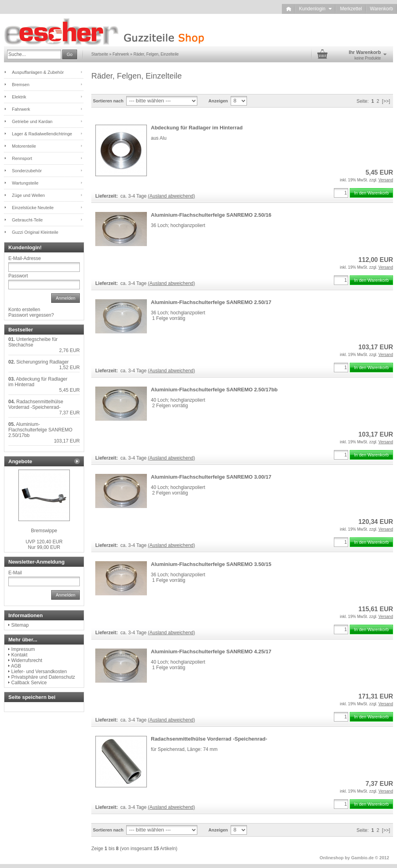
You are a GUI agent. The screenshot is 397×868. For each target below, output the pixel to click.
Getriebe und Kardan (32, 121)
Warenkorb (382, 9)
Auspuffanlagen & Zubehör (38, 72)
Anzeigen (218, 101)
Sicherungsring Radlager (42, 362)
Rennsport (22, 158)
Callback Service (29, 683)
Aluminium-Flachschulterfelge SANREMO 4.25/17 (211, 651)
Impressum (23, 649)
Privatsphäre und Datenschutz (43, 677)
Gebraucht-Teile (27, 220)
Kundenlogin (315, 9)
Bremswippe (44, 531)
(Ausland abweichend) (172, 196)
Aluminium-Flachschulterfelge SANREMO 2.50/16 (211, 215)
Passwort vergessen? (31, 315)
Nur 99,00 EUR (44, 545)
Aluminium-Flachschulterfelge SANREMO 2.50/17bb (214, 390)
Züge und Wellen (28, 195)
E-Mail (15, 573)
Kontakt (19, 655)
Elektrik (19, 97)
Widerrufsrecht (27, 660)
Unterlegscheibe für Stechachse (33, 342)
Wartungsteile (25, 183)
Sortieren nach (108, 101)
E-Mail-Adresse (25, 258)
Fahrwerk (21, 109)
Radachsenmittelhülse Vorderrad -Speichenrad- (209, 739)
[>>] (386, 101)
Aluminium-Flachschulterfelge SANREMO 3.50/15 (211, 564)
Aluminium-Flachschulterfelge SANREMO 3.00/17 (211, 477)
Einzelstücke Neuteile (33, 208)
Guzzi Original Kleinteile (35, 232)
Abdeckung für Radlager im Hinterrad (197, 128)
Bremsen (21, 85)
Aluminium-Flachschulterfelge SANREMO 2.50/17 (211, 302)
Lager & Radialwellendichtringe (42, 134)
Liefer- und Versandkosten (39, 672)
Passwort (18, 276)
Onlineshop (332, 858)
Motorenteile (24, 146)
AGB (16, 666)
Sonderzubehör (27, 171)
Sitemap (20, 625)
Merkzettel (351, 9)
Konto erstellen (24, 310)
